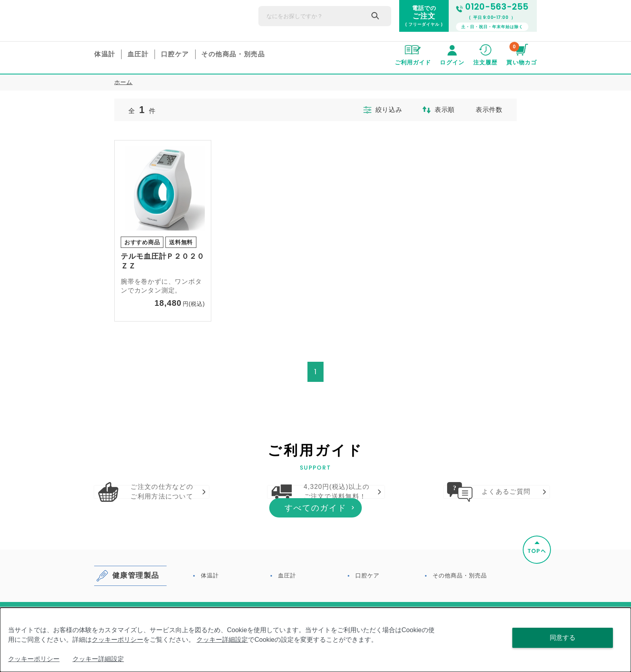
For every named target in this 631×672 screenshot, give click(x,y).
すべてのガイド (315, 560)
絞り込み (375, 110)
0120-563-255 (492, 7)
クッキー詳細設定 (222, 640)
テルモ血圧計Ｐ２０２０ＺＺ (163, 261)
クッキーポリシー (118, 640)
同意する (563, 638)
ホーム (124, 82)
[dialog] (315, 640)
